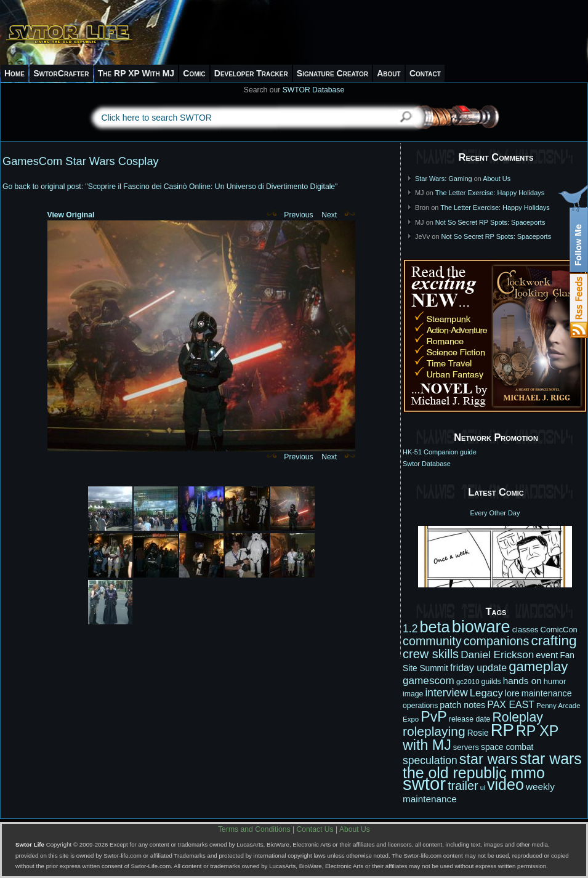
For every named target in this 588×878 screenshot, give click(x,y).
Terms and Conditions (254, 829)
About (389, 73)
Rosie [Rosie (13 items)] (478, 733)
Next (338, 215)
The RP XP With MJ (136, 73)
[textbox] (239, 118)
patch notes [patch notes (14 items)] (462, 705)
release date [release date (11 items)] (470, 719)
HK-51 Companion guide (440, 452)
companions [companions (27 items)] (497, 641)
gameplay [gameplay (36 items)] (538, 667)
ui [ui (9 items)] (483, 787)
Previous (290, 215)
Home (14, 73)
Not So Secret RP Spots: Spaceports (490, 222)
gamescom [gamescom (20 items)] (429, 680)
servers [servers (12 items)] (466, 747)
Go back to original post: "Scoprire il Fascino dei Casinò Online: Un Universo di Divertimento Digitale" (170, 187)
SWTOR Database (313, 90)
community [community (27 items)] (432, 641)
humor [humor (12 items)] (555, 681)
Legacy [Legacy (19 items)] (486, 693)
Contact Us (315, 829)
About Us (497, 179)
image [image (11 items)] (413, 694)
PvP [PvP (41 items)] (434, 717)
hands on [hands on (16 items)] (522, 681)
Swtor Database (427, 464)
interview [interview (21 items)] (446, 693)
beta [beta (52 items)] (434, 627)
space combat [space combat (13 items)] (507, 747)
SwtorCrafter (61, 73)
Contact (425, 73)
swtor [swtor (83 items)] (424, 783)
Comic (194, 73)
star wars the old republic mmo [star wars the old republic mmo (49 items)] (492, 766)
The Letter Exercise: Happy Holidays (490, 193)
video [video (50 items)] (505, 784)
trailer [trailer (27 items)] (463, 786)
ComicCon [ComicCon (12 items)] (559, 630)
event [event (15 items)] (547, 655)
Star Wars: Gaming (444, 179)
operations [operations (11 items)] (420, 706)
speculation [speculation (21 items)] (430, 760)
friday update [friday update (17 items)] (478, 668)
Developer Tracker (251, 73)
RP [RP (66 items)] (502, 730)
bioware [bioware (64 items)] (481, 626)
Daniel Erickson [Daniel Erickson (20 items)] (497, 654)
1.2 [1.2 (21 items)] (410, 629)
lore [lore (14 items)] (512, 693)
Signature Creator (332, 73)
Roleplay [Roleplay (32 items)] (518, 717)
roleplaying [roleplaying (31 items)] (434, 731)
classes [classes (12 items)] (526, 630)
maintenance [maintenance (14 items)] (547, 693)
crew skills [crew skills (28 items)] (431, 654)
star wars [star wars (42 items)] (489, 759)
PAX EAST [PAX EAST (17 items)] (511, 705)
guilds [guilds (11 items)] (491, 682)
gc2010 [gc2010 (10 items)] (468, 682)
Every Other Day (495, 513)
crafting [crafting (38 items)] (554, 641)
